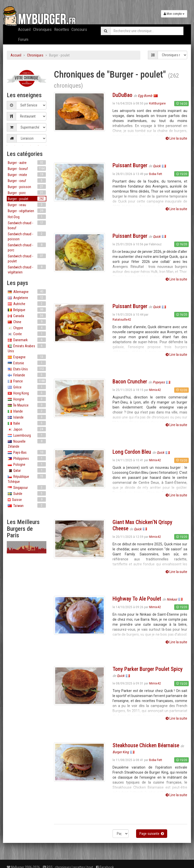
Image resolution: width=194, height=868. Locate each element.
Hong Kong (27, 393)
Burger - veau (27, 205)
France (27, 381)
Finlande (27, 375)
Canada (27, 316)
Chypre (27, 328)
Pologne (27, 464)
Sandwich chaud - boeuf (27, 225)
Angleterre (27, 298)
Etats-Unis (27, 369)
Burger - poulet (27, 199)
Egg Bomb (145, 96)
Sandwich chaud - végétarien (27, 269)
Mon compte (174, 14)
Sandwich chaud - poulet (27, 258)
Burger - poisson (27, 187)
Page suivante (152, 834)
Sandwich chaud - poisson (27, 236)
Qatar (27, 470)
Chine (27, 322)
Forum (23, 39)
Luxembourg (27, 435)
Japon (27, 429)
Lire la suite (176, 138)
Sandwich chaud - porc (27, 247)
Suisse (27, 499)
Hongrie (27, 399)
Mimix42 (155, 390)
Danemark (27, 340)
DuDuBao (122, 95)
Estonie (27, 363)
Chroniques (42, 29)
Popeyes (159, 382)
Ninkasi (172, 599)
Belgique (27, 310)
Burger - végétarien (27, 211)
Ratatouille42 (122, 320)
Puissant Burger (130, 165)
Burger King (121, 752)
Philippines (27, 458)
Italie (27, 423)
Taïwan (27, 505)
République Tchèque (27, 479)
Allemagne (27, 292)
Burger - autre (27, 162)
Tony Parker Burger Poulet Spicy (148, 669)
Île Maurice (27, 405)
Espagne (27, 357)
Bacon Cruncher (130, 382)
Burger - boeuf (27, 168)
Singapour (27, 487)
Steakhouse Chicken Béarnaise (146, 745)
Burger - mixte (27, 175)
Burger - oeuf (27, 181)
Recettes (62, 29)
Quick (157, 166)
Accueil (24, 29)
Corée (27, 334)
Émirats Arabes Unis (27, 348)
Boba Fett (156, 174)
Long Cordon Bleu (132, 452)
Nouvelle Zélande (27, 444)
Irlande (27, 411)
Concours (79, 29)
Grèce (27, 387)
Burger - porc (27, 193)
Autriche (27, 304)
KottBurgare (157, 103)
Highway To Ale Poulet (137, 599)
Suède (27, 493)
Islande (27, 417)
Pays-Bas (27, 452)
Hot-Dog (27, 217)
